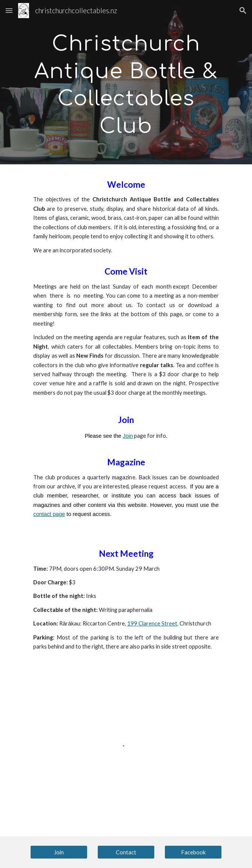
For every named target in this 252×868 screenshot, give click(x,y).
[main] (126, 82)
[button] (9, 10)
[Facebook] (193, 852)
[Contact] (126, 852)
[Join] (59, 852)
